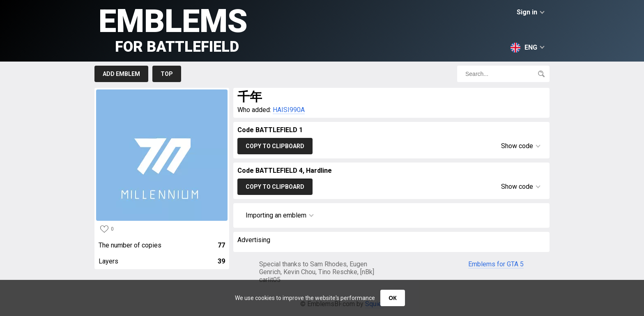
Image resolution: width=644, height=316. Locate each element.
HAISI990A (289, 110)
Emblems (173, 29)
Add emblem (121, 74)
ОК (392, 298)
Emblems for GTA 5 (496, 264)
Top (167, 74)
